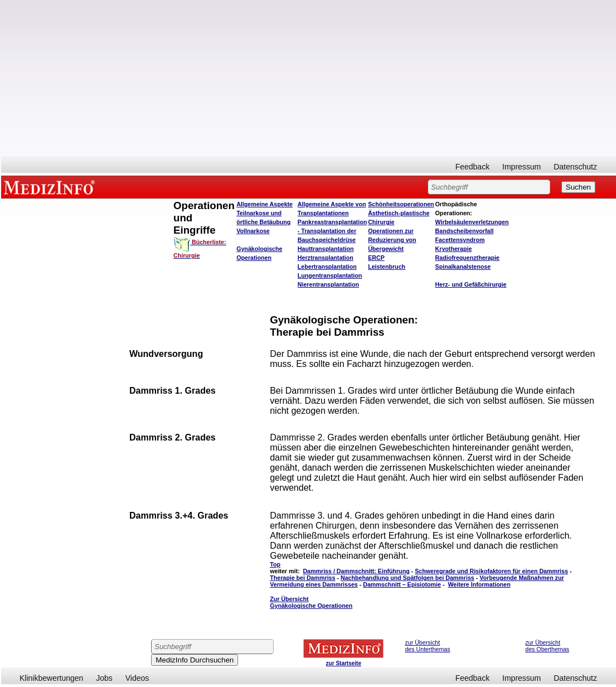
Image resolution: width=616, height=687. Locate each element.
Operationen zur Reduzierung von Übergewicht (392, 240)
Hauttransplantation (326, 249)
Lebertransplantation (327, 267)
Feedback (472, 167)
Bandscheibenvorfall (465, 231)
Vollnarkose (253, 231)
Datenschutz (575, 167)
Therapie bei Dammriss (302, 578)
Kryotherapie (454, 249)
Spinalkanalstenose (463, 267)
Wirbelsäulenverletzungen (472, 222)
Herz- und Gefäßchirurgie (471, 284)
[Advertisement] (309, 78)
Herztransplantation (326, 258)
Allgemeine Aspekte (265, 204)
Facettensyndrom (460, 240)
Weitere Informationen (479, 584)
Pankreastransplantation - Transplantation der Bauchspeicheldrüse (332, 231)
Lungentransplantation (330, 275)
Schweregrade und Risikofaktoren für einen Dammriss (491, 571)
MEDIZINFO (51, 187)
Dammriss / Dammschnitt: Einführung (356, 571)
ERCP (376, 258)
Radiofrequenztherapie (467, 258)
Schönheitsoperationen (401, 204)
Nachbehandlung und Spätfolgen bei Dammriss (408, 578)
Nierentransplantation (328, 284)
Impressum (522, 167)
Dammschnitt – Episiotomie (402, 584)
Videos (137, 678)
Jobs (104, 678)
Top (275, 564)
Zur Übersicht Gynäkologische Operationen (311, 602)
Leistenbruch (387, 267)
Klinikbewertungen (51, 678)
